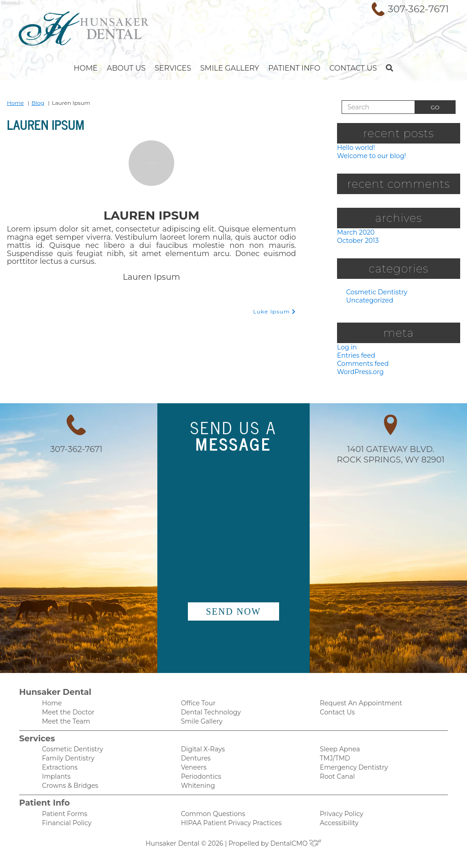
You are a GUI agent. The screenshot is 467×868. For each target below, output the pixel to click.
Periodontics (200, 783)
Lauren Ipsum (68, 123)
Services (177, 68)
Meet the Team (64, 726)
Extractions (59, 773)
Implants (55, 783)
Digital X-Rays (201, 754)
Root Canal (336, 783)
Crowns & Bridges (68, 793)
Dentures (195, 764)
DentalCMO (293, 852)
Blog (35, 103)
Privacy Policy (340, 821)
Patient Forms (63, 821)
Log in (346, 349)
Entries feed (355, 357)
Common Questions (211, 821)
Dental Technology (209, 716)
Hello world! (355, 147)
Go (435, 108)
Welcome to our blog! (369, 156)
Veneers (193, 773)
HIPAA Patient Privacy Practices (227, 831)
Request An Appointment (357, 707)
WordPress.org (359, 375)
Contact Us (343, 68)
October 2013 (357, 242)
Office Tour (197, 707)
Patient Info (287, 68)
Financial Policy (65, 831)
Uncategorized (368, 302)
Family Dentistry (66, 764)
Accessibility (337, 831)
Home (97, 68)
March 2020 (355, 233)
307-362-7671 (418, 9)
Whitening (196, 793)
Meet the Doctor (66, 716)
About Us (135, 68)
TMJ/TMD (333, 764)
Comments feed (361, 366)
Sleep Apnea (338, 754)
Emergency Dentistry (350, 773)
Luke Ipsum (276, 303)
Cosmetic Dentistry (374, 294)
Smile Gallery (228, 68)
